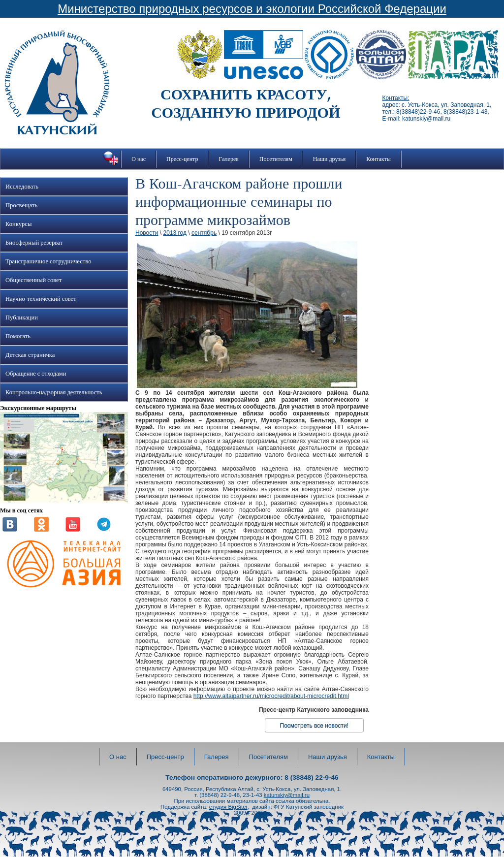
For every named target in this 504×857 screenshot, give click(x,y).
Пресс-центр (182, 159)
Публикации (22, 317)
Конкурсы (18, 224)
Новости (147, 233)
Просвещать (21, 205)
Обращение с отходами (36, 374)
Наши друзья (329, 159)
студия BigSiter (228, 807)
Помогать (18, 336)
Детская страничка (30, 355)
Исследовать (22, 187)
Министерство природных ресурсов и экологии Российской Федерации (252, 9)
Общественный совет (33, 280)
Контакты (378, 159)
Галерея (229, 159)
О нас (139, 159)
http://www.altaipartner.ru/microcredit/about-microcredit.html (271, 696)
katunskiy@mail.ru (287, 795)
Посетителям (276, 159)
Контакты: (395, 98)
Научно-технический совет (41, 299)
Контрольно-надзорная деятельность (54, 392)
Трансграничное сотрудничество (48, 261)
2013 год (175, 233)
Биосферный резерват (34, 243)
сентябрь (204, 233)
